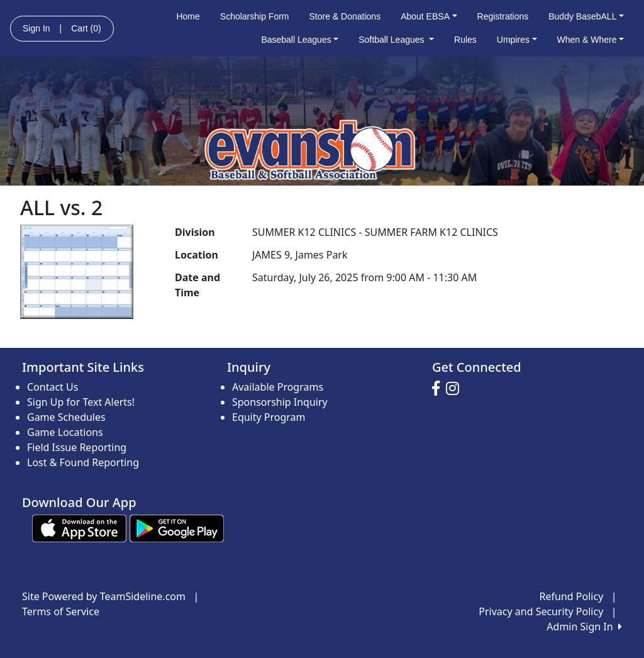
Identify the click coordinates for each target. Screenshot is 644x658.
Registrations (503, 16)
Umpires (517, 40)
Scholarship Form (255, 16)
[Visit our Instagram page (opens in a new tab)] (456, 389)
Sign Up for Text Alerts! (81, 402)
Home (188, 16)
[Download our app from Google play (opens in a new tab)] (177, 527)
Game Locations (65, 432)
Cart (86, 28)
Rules (465, 40)
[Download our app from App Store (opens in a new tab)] (79, 527)
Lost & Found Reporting (83, 462)
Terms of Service (61, 611)
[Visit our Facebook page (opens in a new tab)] (439, 389)
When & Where (591, 40)
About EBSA (429, 16)
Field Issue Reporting (77, 447)
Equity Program (269, 417)
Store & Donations (345, 16)
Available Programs (278, 387)
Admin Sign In (584, 627)
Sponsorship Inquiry (280, 402)
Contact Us (53, 387)
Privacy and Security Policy (541, 611)
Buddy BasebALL (586, 16)
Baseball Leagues (300, 40)
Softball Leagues (396, 40)
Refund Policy (572, 596)
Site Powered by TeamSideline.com (104, 596)
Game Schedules (66, 417)
